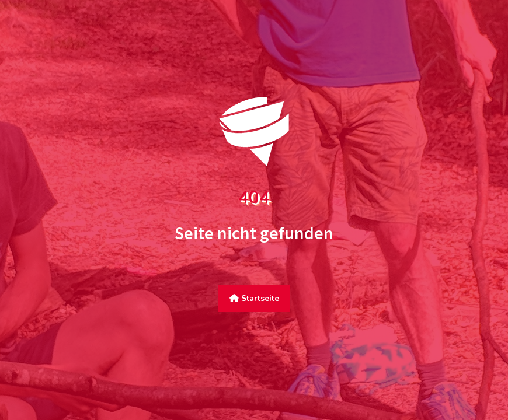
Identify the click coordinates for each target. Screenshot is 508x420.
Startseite (254, 298)
